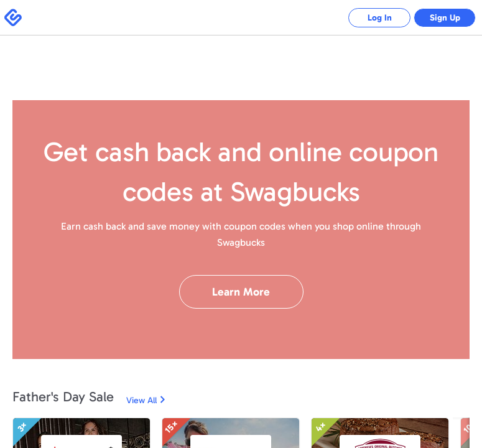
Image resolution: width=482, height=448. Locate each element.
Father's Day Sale (63, 397)
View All (141, 400)
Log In (380, 18)
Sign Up (445, 18)
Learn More (241, 292)
